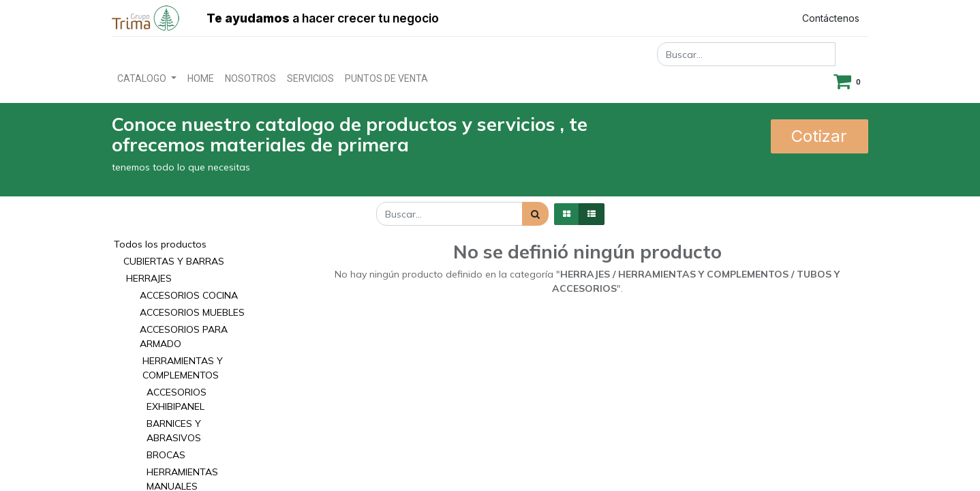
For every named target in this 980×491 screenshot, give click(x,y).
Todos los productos (160, 244)
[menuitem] (201, 79)
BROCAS (166, 455)
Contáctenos (831, 18)
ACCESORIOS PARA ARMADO (184, 337)
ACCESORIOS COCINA (189, 295)
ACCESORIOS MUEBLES (192, 312)
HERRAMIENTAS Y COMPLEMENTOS (183, 368)
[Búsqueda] (535, 214)
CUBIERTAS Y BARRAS (174, 261)
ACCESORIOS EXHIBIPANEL (177, 399)
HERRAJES (149, 278)
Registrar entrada (729, 18)
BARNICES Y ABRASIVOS (174, 431)
